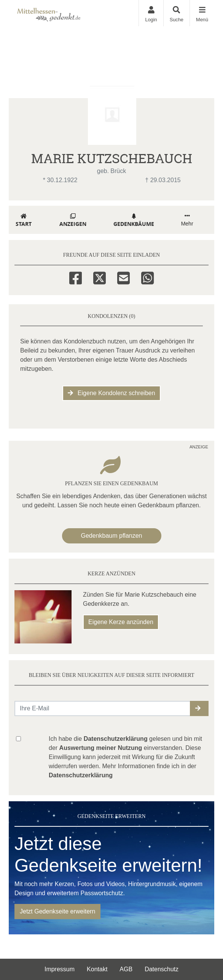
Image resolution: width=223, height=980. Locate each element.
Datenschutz (162, 969)
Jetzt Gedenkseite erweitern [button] (57, 911)
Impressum (60, 969)
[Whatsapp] (147, 277)
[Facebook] (76, 277)
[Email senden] (103, 708)
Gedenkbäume (134, 220)
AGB (126, 969)
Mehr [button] (187, 220)
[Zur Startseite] (66, 13)
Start (24, 220)
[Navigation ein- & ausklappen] (202, 13)
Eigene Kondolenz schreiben (111, 393)
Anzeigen (73, 220)
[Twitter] (100, 277)
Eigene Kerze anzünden (121, 622)
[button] (199, 708)
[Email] (123, 277)
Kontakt (97, 969)
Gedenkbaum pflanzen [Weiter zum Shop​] (112, 536)
